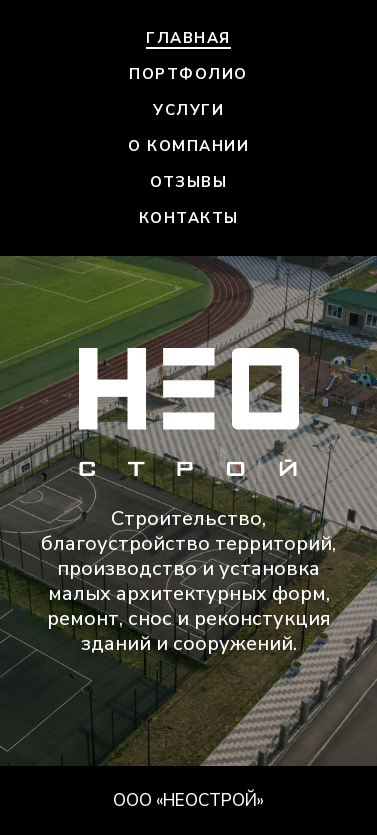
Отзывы (188, 182)
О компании (188, 146)
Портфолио (188, 74)
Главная (188, 38)
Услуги (188, 110)
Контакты (189, 218)
